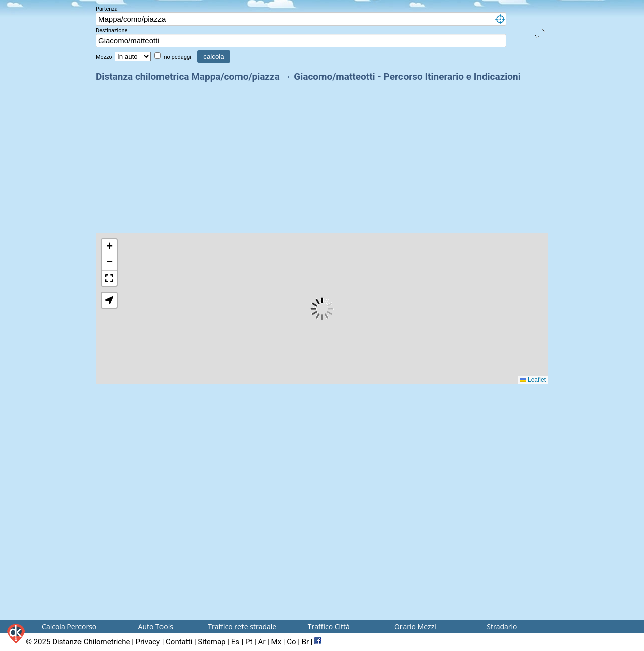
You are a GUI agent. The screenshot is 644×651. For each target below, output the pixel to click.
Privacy (148, 642)
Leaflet (533, 380)
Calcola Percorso (69, 627)
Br (305, 642)
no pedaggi (178, 57)
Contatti (179, 642)
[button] (109, 247)
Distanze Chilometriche (91, 642)
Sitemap (212, 642)
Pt (249, 642)
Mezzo (104, 57)
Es (235, 642)
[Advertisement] (322, 155)
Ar (262, 642)
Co (291, 642)
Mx (276, 642)
